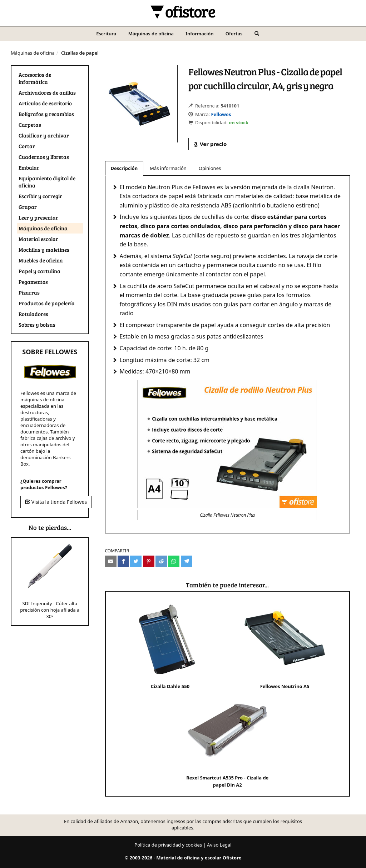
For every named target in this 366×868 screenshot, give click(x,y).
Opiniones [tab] (210, 168)
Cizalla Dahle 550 (170, 644)
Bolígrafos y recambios (46, 114)
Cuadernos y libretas (44, 157)
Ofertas (234, 34)
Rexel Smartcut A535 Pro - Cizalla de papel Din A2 (227, 739)
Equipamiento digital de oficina (47, 182)
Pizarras (29, 292)
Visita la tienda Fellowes (56, 502)
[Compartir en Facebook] (123, 561)
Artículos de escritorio (45, 103)
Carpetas (30, 125)
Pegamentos (33, 282)
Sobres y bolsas (37, 325)
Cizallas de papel (80, 53)
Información (199, 34)
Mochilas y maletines (44, 250)
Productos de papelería (47, 303)
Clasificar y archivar (44, 135)
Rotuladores (33, 314)
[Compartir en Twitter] (136, 561)
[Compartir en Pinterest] (149, 561)
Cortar (27, 146)
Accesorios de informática (35, 78)
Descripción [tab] (124, 168)
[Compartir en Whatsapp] (174, 561)
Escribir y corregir (40, 196)
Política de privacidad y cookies (168, 845)
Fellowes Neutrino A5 (285, 644)
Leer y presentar (38, 217)
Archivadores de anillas (47, 92)
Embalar (29, 167)
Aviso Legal (219, 845)
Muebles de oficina (41, 260)
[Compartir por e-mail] (111, 561)
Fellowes (221, 114)
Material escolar (38, 239)
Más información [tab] (168, 168)
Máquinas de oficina (151, 34)
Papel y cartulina (39, 271)
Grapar (28, 207)
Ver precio (210, 144)
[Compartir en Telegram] (187, 561)
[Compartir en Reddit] (161, 561)
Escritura (106, 34)
